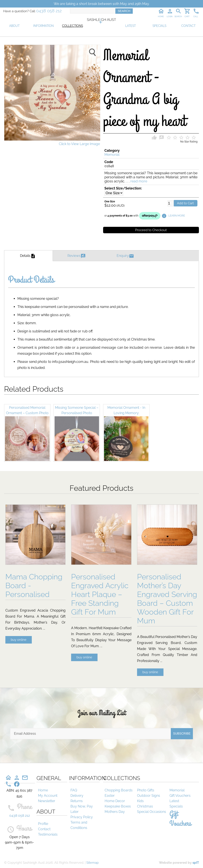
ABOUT (14, 26)
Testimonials (48, 834)
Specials (176, 806)
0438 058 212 (49, 11)
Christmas (145, 806)
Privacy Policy (82, 817)
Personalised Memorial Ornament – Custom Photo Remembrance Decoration (27, 413)
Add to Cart (185, 203)
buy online (19, 640)
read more (139, 181)
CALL (196, 17)
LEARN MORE (173, 216)
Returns (77, 801)
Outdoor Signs (149, 796)
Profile (43, 824)
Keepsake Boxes (118, 806)
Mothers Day (115, 812)
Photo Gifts (146, 790)
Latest (174, 801)
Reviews (77, 256)
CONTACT (188, 26)
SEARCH (178, 17)
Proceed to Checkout (151, 230)
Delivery (77, 796)
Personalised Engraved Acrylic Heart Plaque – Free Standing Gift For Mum (100, 594)
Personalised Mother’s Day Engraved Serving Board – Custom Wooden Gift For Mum (167, 599)
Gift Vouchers (180, 796)
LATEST (130, 26)
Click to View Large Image (79, 144)
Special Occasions (152, 812)
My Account (48, 796)
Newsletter (47, 801)
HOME (161, 17)
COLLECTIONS (72, 26)
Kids (140, 801)
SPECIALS (159, 26)
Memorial (112, 155)
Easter (110, 796)
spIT (196, 863)
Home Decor (115, 801)
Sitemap (92, 863)
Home (43, 790)
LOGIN (170, 17)
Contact (44, 829)
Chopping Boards (119, 790)
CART (187, 17)
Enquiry (126, 256)
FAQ (74, 790)
